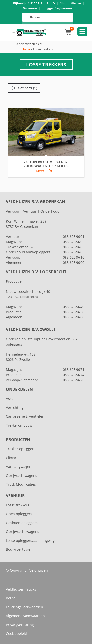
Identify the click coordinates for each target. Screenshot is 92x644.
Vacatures (30, 8)
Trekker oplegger (20, 449)
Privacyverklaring (20, 625)
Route (11, 598)
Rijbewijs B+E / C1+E (28, 3)
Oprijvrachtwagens (21, 475)
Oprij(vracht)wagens (22, 532)
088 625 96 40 (74, 307)
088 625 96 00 (39, 23)
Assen (11, 399)
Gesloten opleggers (22, 523)
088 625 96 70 (74, 380)
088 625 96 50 (74, 312)
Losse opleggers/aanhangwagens (33, 540)
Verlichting (15, 407)
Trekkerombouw (19, 425)
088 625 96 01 (74, 237)
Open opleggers (19, 514)
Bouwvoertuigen (19, 549)
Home (26, 49)
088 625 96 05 (74, 252)
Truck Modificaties (21, 484)
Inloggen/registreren (57, 8)
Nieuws (76, 3)
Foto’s (51, 3)
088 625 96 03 (74, 247)
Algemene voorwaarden (25, 616)
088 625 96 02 (74, 242)
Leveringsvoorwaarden (25, 607)
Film (63, 3)
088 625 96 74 (74, 375)
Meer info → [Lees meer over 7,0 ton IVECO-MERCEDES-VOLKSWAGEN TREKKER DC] (46, 171)
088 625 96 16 (39, 22)
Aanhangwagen (19, 467)
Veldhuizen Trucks (21, 589)
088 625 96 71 (74, 370)
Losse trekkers (18, 505)
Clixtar (11, 458)
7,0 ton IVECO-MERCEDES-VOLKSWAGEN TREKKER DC (46, 164)
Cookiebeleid (16, 634)
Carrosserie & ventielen (25, 416)
